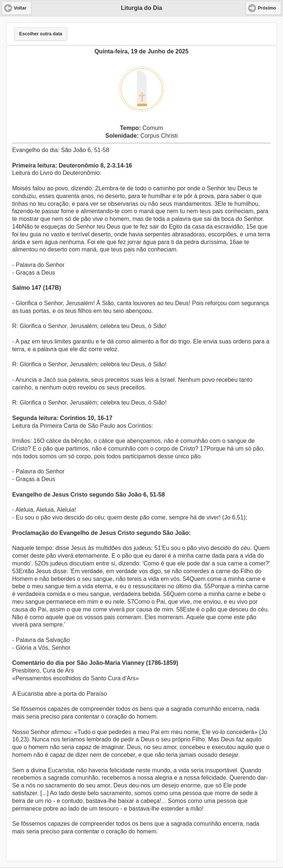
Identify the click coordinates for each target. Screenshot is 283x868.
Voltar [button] (20, 8)
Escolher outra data (41, 34)
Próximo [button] (267, 8)
